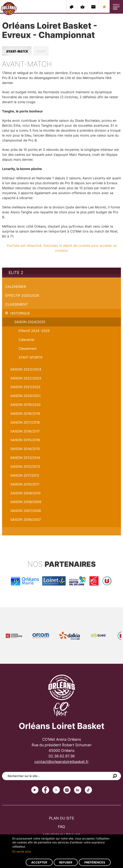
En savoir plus (22, 851)
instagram (67, 790)
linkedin (78, 790)
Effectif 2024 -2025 (34, 331)
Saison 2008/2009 (26, 502)
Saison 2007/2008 (26, 511)
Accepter (39, 862)
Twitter (56, 790)
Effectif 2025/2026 (22, 295)
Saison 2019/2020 (25, 405)
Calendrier (16, 287)
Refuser (66, 862)
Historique (20, 313)
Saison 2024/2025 (30, 322)
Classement (17, 304)
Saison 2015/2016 (25, 440)
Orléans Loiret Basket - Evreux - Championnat (38, 280)
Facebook (46, 790)
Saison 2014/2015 (25, 449)
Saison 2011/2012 (25, 475)
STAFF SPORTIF (31, 357)
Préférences (95, 862)
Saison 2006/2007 (26, 520)
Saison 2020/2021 (25, 396)
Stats (42, 51)
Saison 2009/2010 (25, 493)
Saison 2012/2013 (25, 466)
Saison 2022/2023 (26, 378)
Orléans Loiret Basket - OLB (9, 8)
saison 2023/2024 (26, 369)
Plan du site (62, 818)
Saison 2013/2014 (25, 458)
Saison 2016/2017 (25, 431)
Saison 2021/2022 (25, 387)
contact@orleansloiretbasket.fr (61, 762)
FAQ (61, 827)
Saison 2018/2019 (25, 413)
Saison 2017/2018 (25, 422)
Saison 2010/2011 (25, 484)
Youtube (35, 790)
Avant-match (18, 51)
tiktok (88, 790)
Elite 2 (16, 273)
